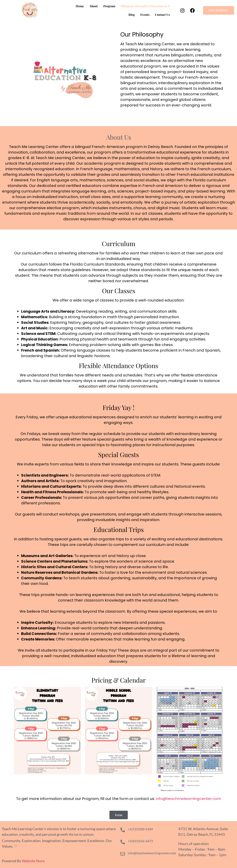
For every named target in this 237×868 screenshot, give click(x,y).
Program (109, 6)
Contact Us (162, 15)
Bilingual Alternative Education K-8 (145, 6)
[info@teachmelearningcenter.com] (123, 854)
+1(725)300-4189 (140, 829)
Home (80, 6)
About (94, 6)
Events (145, 15)
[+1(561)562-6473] (123, 842)
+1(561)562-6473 (140, 841)
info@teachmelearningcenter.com (152, 853)
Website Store (33, 861)
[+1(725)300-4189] (123, 830)
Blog (132, 15)
